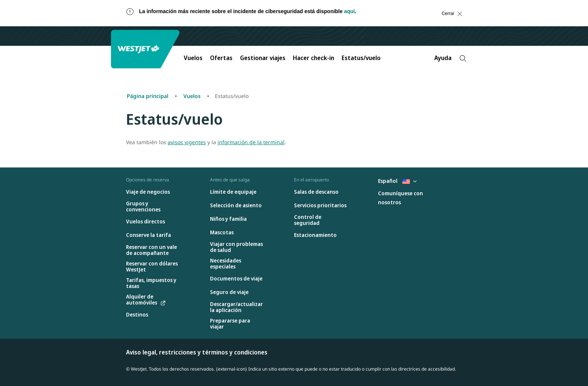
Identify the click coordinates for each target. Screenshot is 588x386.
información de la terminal (251, 142)
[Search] (463, 58)
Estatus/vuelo (361, 58)
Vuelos (193, 58)
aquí (349, 11)
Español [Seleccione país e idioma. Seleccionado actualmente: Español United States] (397, 181)
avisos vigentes (187, 142)
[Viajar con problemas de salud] (237, 247)
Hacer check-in (313, 58)
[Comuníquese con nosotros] (405, 198)
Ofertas (221, 58)
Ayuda (443, 58)
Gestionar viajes (263, 58)
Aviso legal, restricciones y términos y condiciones (197, 352)
